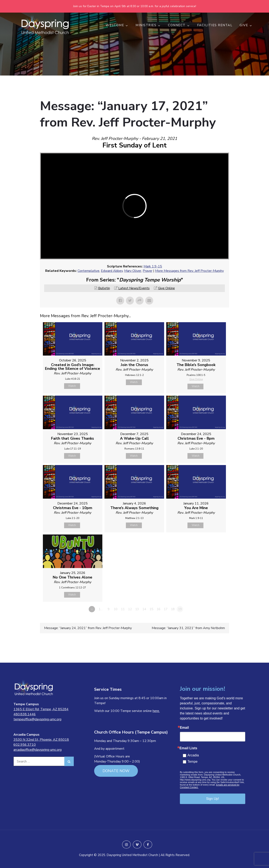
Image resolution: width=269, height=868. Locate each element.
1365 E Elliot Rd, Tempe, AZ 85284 (41, 709)
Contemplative (88, 271)
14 (144, 609)
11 (123, 609)
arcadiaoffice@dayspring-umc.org (38, 750)
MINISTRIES (148, 25)
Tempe (193, 762)
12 (130, 609)
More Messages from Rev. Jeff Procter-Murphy (189, 271)
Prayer (148, 271)
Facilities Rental (215, 25)
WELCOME (117, 25)
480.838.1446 (25, 714)
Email (184, 728)
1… (101, 609)
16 (158, 609)
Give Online (166, 288)
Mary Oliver (133, 271)
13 (137, 609)
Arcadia (193, 755)
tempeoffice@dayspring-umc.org (37, 719)
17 (166, 609)
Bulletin (104, 288)
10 (116, 609)
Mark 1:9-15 (153, 266)
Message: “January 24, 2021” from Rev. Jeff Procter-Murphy (88, 628)
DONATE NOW (116, 771)
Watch (72, 386)
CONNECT (179, 25)
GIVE (246, 25)
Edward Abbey (112, 271)
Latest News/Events (134, 288)
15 (151, 609)
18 (173, 609)
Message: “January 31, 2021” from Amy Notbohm (188, 628)
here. (156, 711)
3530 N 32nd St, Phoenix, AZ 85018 (41, 740)
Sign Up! (213, 799)
